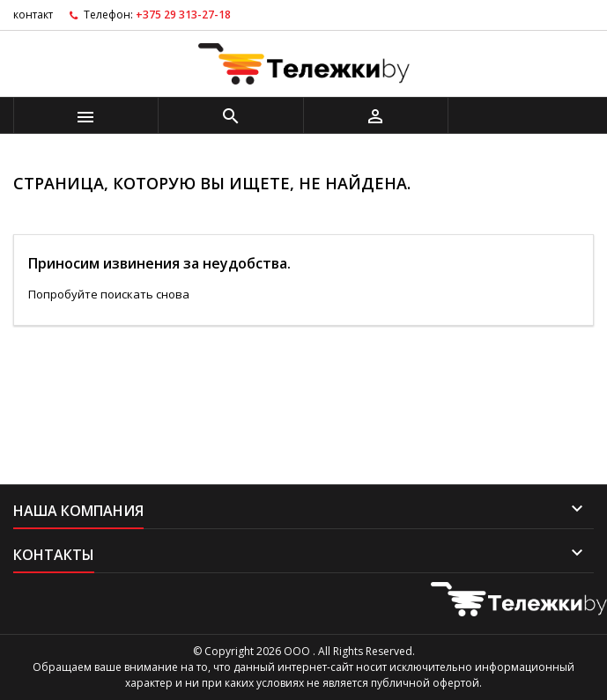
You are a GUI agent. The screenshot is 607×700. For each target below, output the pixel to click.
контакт (33, 15)
